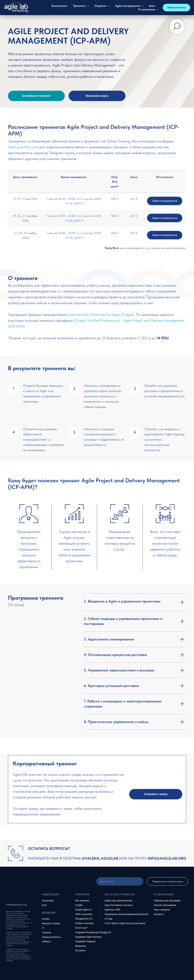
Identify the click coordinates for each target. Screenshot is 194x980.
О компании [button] (147, 9)
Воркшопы (81, 946)
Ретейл (46, 919)
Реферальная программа (167, 901)
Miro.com (31, 147)
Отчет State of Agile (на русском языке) (125, 923)
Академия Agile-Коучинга (88, 937)
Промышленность (52, 937)
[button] (156, 794)
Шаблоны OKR (112, 910)
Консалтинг (59, 6)
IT (43, 928)
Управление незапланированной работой (126, 914)
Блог (152, 6)
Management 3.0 (84, 919)
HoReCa (46, 942)
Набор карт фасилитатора (118, 901)
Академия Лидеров (85, 941)
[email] (120, 881)
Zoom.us (14, 147)
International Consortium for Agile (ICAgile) (101, 315)
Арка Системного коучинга (119, 905)
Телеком (47, 933)
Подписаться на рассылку (168, 881)
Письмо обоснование (165, 905)
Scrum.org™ (82, 928)
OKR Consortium (84, 914)
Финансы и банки (51, 924)
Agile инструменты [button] (128, 6)
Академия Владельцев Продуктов (93, 932)
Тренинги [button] (80, 6)
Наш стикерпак (162, 910)
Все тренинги (82, 901)
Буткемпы (80, 951)
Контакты (159, 914)
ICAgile (79, 905)
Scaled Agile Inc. (84, 910)
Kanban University (84, 923)
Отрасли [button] (101, 6)
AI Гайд (108, 919)
